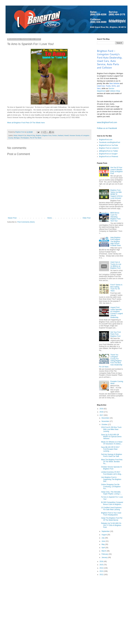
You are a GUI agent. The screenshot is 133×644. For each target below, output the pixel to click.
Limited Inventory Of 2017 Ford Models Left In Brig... (112, 473)
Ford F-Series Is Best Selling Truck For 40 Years (116, 288)
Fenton (55, 135)
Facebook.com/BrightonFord (110, 142)
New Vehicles (114, 83)
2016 (102, 561)
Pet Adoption (25, 138)
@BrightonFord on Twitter (109, 151)
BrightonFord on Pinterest (109, 157)
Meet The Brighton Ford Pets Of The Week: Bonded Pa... (112, 462)
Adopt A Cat (22, 135)
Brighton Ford (47, 135)
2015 (102, 565)
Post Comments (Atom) (26, 222)
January (105, 557)
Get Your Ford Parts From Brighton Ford (116, 334)
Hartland (61, 135)
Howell (66, 135)
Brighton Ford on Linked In (109, 148)
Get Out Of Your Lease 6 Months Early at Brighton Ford (117, 171)
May (103, 544)
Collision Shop (115, 91)
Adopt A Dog (31, 135)
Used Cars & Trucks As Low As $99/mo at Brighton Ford (116, 265)
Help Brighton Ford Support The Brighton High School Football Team (116, 242)
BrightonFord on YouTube (108, 145)
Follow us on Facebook (107, 128)
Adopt (15, 135)
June (104, 541)
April (103, 548)
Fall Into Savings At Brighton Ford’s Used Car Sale (112, 455)
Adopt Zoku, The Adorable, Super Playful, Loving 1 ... (112, 493)
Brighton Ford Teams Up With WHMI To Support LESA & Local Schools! (116, 194)
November (106, 421)
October (105, 425)
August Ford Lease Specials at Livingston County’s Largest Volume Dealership (117, 312)
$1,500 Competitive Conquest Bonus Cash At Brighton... (112, 503)
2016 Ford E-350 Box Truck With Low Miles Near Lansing (111, 429)
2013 (102, 571)
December (106, 418)
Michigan (17, 138)
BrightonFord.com (106, 140)
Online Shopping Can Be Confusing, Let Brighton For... (111, 487)
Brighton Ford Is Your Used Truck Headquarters (111, 514)
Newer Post (12, 218)
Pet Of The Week (36, 138)
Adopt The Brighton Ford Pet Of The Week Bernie (112, 519)
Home (50, 218)
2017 (102, 415)
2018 (102, 412)
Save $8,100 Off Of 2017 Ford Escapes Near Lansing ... (110, 449)
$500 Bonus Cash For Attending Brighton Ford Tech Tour (115, 217)
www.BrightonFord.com (107, 122)
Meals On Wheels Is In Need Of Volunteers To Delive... (112, 443)
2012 (102, 575)
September (106, 531)
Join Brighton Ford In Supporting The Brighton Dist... (111, 479)
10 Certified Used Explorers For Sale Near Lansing (111, 509)
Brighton (39, 135)
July (103, 538)
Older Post (87, 218)
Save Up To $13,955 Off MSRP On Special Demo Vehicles (111, 437)
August (104, 535)
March (104, 551)
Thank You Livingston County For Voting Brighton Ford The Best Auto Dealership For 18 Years (111, 361)
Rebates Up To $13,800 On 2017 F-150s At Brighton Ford (111, 525)
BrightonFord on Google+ (108, 154)
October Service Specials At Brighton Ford (111, 468)
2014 (102, 568)
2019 (102, 409)
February (105, 554)
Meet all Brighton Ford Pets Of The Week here (26, 123)
